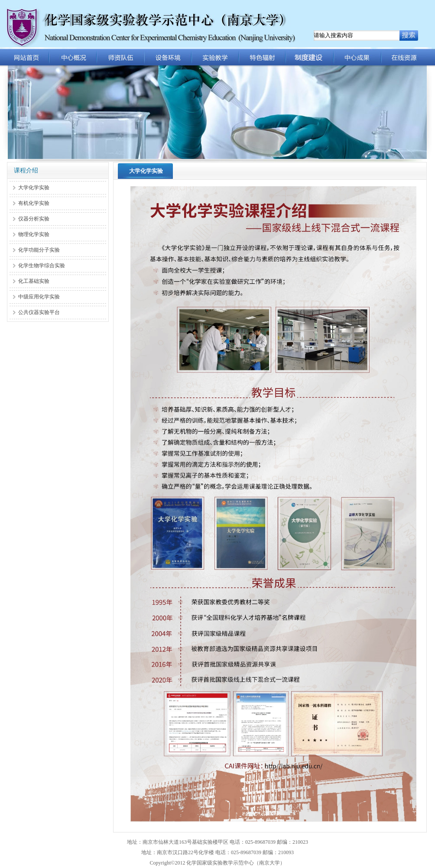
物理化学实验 (34, 234)
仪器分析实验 (34, 219)
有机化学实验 (34, 203)
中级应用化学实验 (39, 297)
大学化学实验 (34, 188)
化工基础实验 (34, 281)
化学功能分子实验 (39, 250)
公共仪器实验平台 (39, 312)
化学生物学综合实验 (42, 266)
